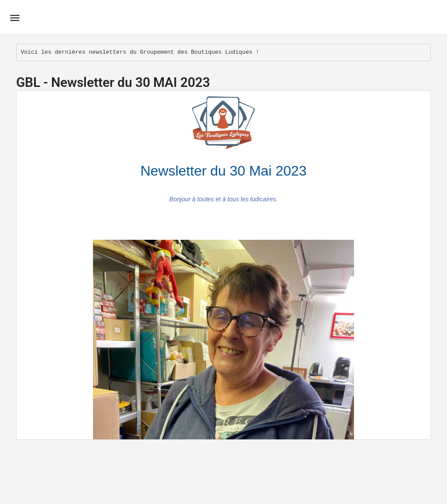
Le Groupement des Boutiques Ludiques (142, 17)
